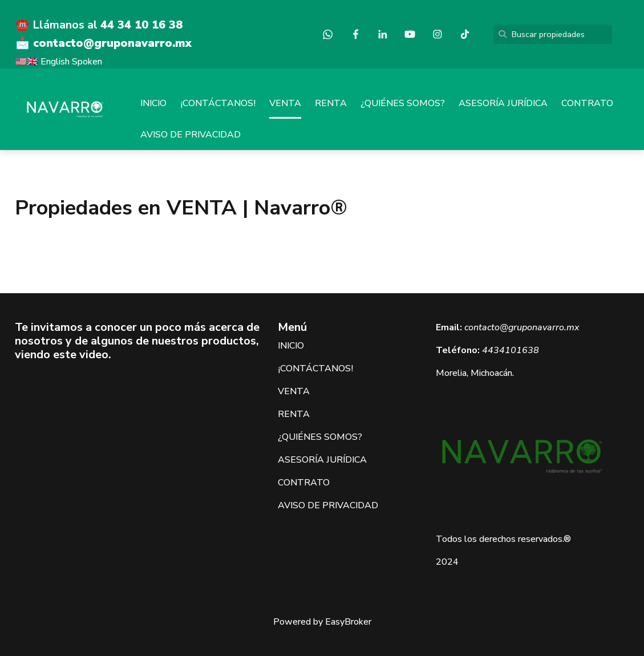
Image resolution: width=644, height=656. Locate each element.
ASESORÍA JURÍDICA (503, 103)
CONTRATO (587, 103)
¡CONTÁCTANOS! (218, 103)
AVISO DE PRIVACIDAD (191, 135)
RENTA (331, 103)
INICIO (153, 103)
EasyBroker (348, 622)
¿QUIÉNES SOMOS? (403, 103)
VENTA (285, 103)
